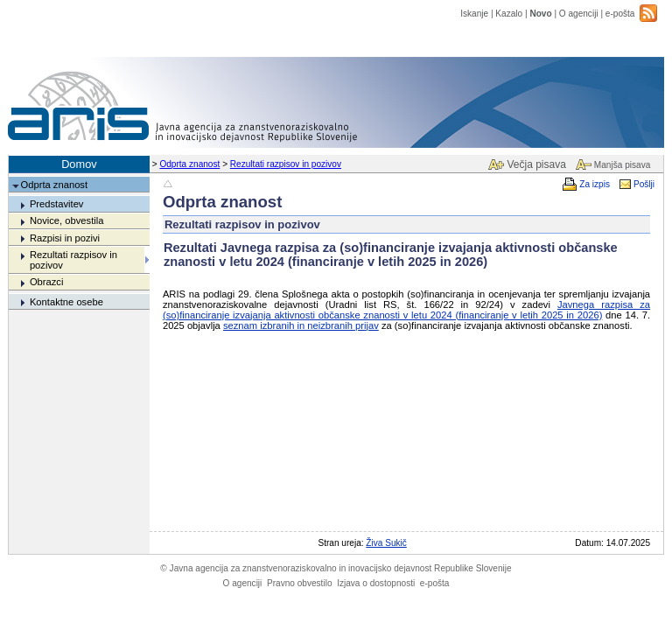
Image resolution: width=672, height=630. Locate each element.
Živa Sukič (386, 543)
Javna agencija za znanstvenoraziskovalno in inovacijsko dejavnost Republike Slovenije (336, 568)
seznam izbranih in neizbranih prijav (301, 325)
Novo (540, 14)
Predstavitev (57, 204)
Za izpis (595, 184)
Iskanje (474, 14)
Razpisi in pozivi (65, 238)
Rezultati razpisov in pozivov (286, 164)
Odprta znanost (189, 164)
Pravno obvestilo (300, 583)
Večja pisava (536, 164)
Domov (79, 164)
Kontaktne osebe (66, 302)
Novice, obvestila (67, 220)
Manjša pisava (622, 165)
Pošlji (644, 184)
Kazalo (509, 14)
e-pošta (620, 14)
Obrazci (47, 282)
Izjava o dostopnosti (376, 583)
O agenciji (579, 14)
